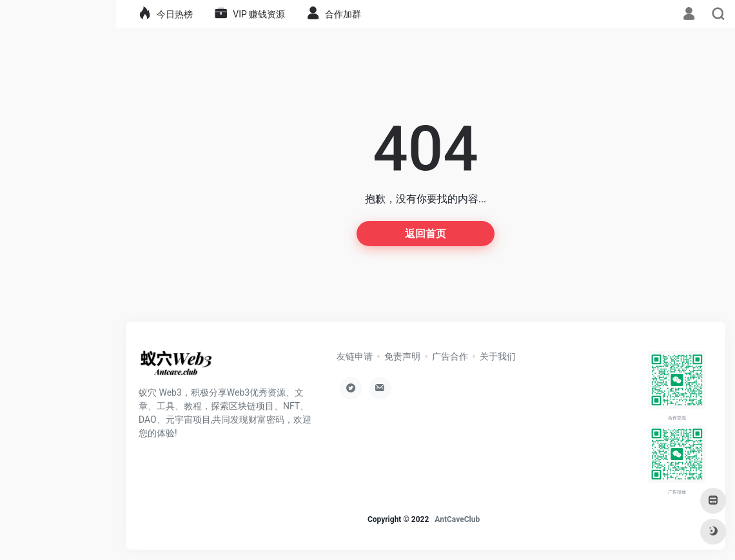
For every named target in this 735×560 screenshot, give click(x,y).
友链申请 (355, 356)
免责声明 (402, 356)
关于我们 (498, 356)
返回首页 (426, 234)
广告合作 (450, 356)
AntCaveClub (457, 519)
